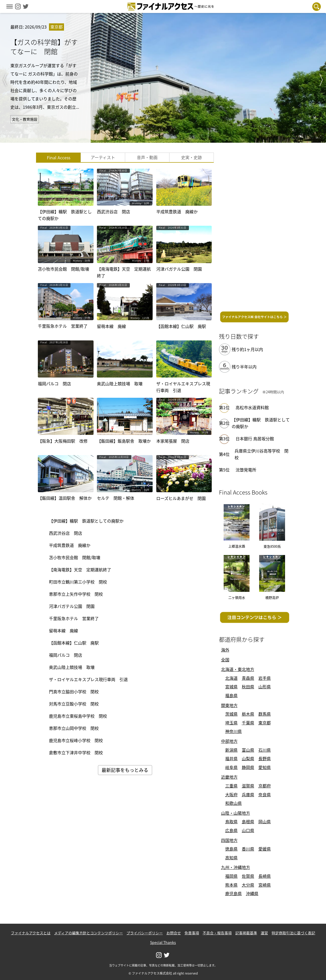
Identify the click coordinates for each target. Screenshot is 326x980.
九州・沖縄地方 (236, 867)
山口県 (248, 830)
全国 (225, 660)
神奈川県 (233, 731)
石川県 (265, 750)
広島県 (231, 830)
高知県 (231, 858)
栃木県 (248, 714)
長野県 (265, 758)
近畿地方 (229, 777)
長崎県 (265, 876)
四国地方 (229, 840)
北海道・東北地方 (238, 669)
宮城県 (231, 687)
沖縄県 (252, 893)
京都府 (265, 786)
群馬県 (265, 714)
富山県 (248, 750)
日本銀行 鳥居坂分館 (255, 438)
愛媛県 (265, 849)
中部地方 (229, 741)
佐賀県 (248, 876)
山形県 (265, 687)
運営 (264, 933)
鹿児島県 (233, 893)
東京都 (265, 723)
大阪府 (231, 794)
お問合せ (174, 933)
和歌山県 (233, 803)
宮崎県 (265, 885)
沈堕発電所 (246, 470)
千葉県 (248, 723)
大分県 (248, 885)
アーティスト (103, 157)
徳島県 (231, 849)
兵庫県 (248, 794)
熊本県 (231, 885)
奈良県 (265, 794)
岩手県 (265, 678)
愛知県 (265, 767)
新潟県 (231, 750)
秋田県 (248, 687)
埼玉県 (231, 723)
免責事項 (192, 933)
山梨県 (248, 758)
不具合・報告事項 (217, 933)
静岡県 (248, 767)
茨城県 (231, 714)
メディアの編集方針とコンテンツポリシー (88, 933)
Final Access (59, 157)
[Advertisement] (254, 230)
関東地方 (229, 705)
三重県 (231, 786)
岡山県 (265, 821)
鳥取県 (231, 821)
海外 (225, 650)
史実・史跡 (192, 157)
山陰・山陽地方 (236, 813)
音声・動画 (147, 157)
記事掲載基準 (246, 933)
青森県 (248, 678)
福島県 (231, 695)
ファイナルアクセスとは (31, 933)
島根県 (248, 821)
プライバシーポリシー (145, 933)
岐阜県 (231, 767)
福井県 (231, 758)
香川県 (248, 849)
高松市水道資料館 (252, 407)
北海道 (231, 678)
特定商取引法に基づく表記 (293, 933)
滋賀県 (248, 786)
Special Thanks (163, 942)
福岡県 (231, 876)
